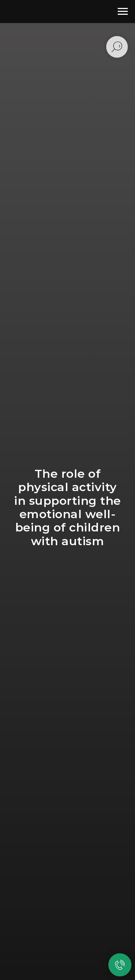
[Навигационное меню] (123, 12)
